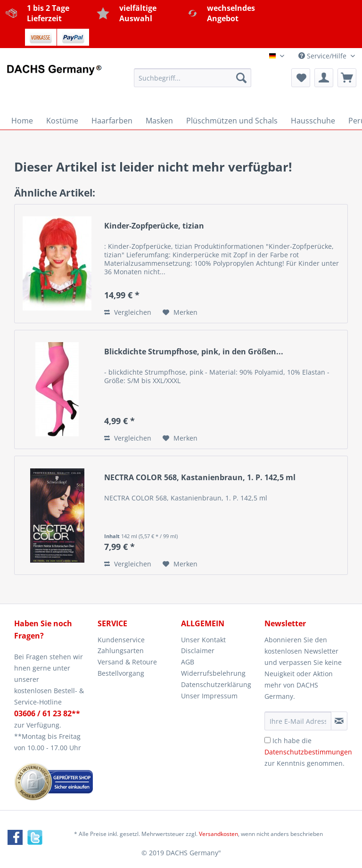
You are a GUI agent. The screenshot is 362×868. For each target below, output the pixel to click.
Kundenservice (121, 640)
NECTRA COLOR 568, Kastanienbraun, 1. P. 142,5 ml (200, 478)
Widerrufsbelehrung (213, 673)
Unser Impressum (209, 696)
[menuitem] (193, 82)
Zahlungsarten (121, 651)
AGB (188, 662)
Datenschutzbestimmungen (308, 752)
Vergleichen (128, 312)
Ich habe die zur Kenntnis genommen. (308, 752)
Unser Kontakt (203, 640)
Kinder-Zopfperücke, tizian (154, 226)
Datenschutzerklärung (216, 684)
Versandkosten (218, 834)
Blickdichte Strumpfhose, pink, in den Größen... (194, 352)
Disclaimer (198, 651)
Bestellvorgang (121, 673)
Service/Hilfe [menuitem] (323, 56)
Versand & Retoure (127, 662)
